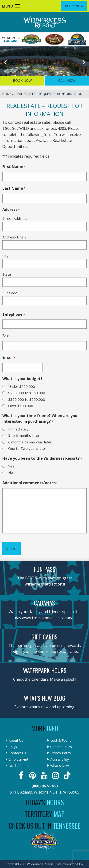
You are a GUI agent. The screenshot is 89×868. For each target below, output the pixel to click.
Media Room (19, 766)
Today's (44, 802)
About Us (16, 741)
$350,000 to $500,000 (27, 399)
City (5, 256)
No (11, 472)
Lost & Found (61, 741)
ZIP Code (10, 293)
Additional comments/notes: (29, 483)
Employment (19, 759)
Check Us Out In (44, 826)
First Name (14, 167)
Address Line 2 (14, 237)
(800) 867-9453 (45, 786)
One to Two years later (27, 448)
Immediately (18, 429)
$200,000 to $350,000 (27, 393)
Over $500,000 (21, 406)
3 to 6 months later (24, 435)
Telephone (14, 315)
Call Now (67, 80)
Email (9, 358)
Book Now (74, 6)
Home (7, 94)
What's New (60, 766)
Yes (11, 466)
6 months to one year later (30, 442)
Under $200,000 (22, 386)
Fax (6, 336)
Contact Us (17, 753)
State (7, 274)
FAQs (13, 747)
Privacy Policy (61, 753)
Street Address (15, 218)
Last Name (14, 188)
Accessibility (60, 759)
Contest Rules (61, 747)
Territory (45, 814)
